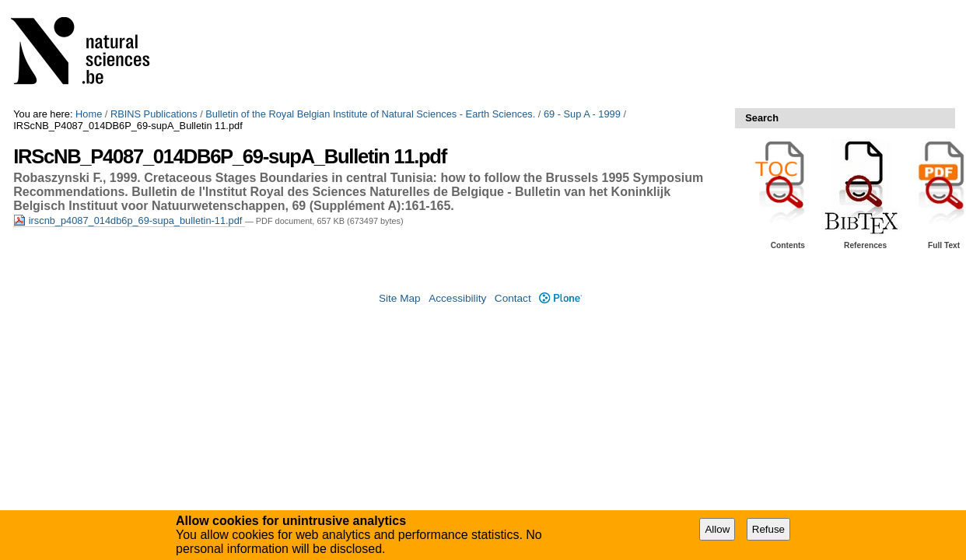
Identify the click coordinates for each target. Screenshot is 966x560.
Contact (513, 298)
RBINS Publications (154, 114)
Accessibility (457, 298)
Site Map (400, 298)
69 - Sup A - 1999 (582, 114)
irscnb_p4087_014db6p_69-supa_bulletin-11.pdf (129, 220)
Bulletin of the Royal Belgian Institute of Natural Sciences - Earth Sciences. (370, 114)
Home (89, 114)
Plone (560, 298)
